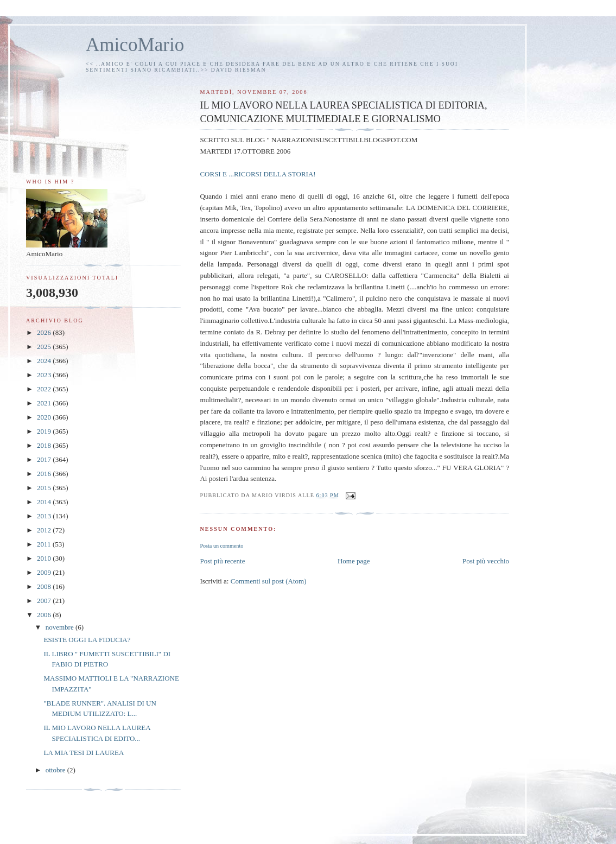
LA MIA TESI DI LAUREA (84, 753)
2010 (45, 558)
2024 (45, 361)
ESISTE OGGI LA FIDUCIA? (87, 640)
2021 (45, 403)
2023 (45, 375)
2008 (45, 586)
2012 (45, 530)
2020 (45, 417)
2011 (45, 544)
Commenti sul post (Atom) (269, 581)
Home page (354, 561)
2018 (45, 445)
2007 (45, 601)
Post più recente (222, 561)
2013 (45, 516)
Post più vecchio (486, 561)
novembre (61, 627)
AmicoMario (135, 45)
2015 (45, 488)
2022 (45, 389)
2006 (45, 615)
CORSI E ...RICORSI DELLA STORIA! (258, 174)
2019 (45, 431)
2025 (45, 347)
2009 (45, 572)
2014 (45, 502)
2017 (45, 459)
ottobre (56, 770)
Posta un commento (221, 546)
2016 (45, 474)
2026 (45, 332)
